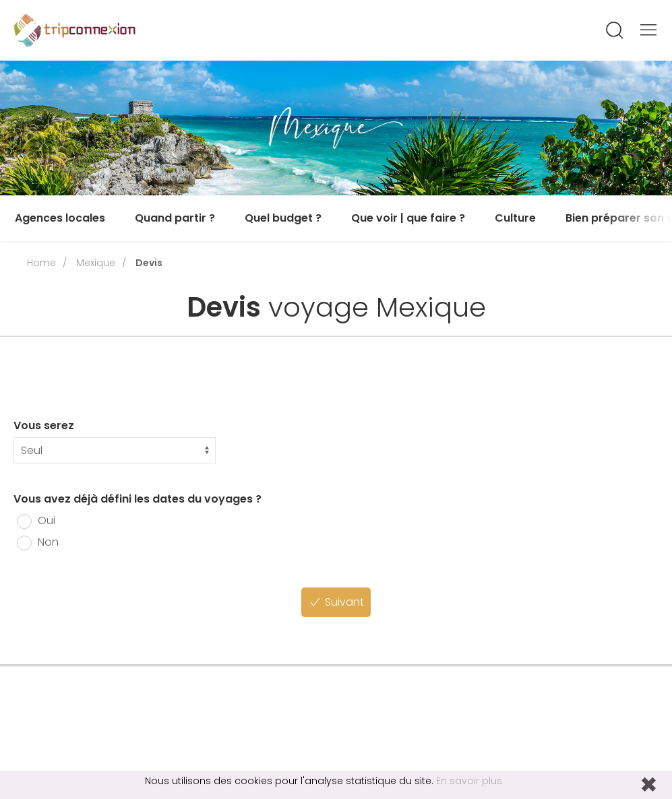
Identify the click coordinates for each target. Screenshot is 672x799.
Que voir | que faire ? (408, 218)
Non (38, 542)
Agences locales (60, 218)
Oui (36, 520)
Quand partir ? (175, 218)
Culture (515, 218)
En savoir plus (469, 781)
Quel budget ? (283, 218)
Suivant (336, 602)
